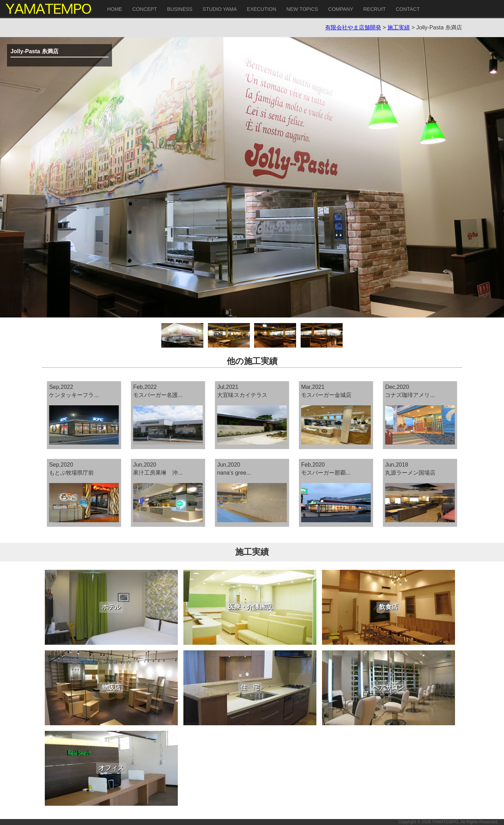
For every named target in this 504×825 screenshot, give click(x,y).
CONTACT (408, 9)
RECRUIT (374, 9)
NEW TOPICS (302, 9)
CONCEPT (145, 9)
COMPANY (341, 9)
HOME (115, 9)
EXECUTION (261, 9)
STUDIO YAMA (220, 9)
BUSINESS (180, 9)
